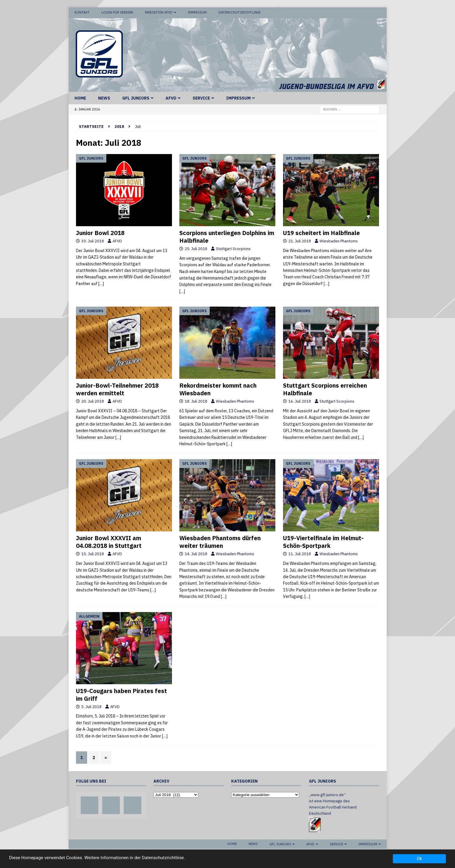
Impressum (197, 12)
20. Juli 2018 (93, 401)
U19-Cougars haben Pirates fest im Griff (121, 694)
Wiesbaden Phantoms (339, 241)
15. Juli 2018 (93, 554)
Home (80, 97)
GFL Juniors (136, 97)
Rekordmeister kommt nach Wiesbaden (218, 389)
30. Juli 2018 (93, 241)
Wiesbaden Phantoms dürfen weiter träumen (220, 542)
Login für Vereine (117, 12)
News (104, 97)
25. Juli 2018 (196, 248)
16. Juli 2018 (300, 401)
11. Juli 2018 (300, 554)
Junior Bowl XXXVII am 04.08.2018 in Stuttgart (109, 542)
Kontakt (82, 12)
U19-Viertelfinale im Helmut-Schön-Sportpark (323, 542)
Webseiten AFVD (159, 12)
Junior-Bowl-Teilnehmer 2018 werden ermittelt (117, 389)
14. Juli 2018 (196, 554)
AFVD (171, 97)
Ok (419, 859)
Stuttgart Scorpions (233, 248)
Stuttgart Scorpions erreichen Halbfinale (325, 389)
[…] (101, 283)
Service (201, 97)
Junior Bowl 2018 (100, 233)
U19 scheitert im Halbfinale (321, 233)
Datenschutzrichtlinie (240, 12)
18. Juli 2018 (196, 401)
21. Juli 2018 (300, 241)
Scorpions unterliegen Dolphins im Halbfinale (227, 236)
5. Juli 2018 (91, 706)
